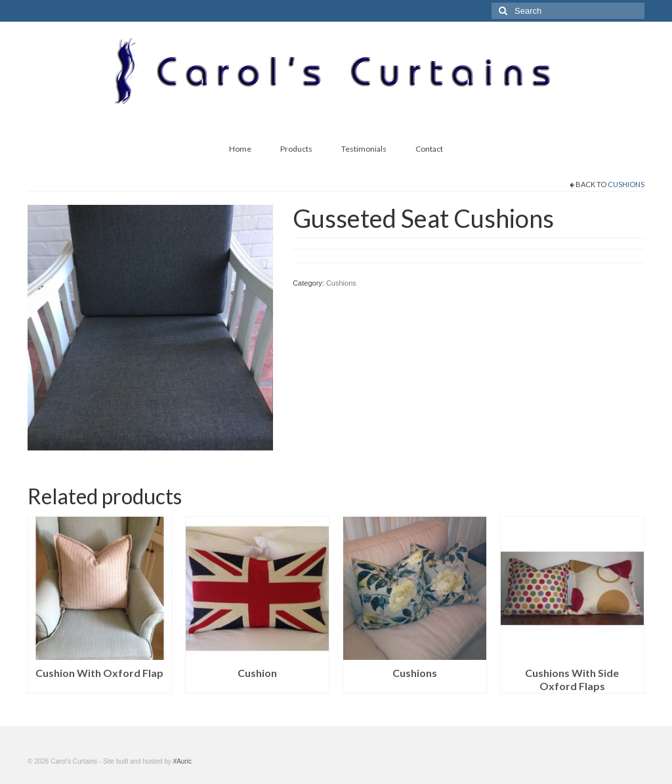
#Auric (182, 761)
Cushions (626, 184)
